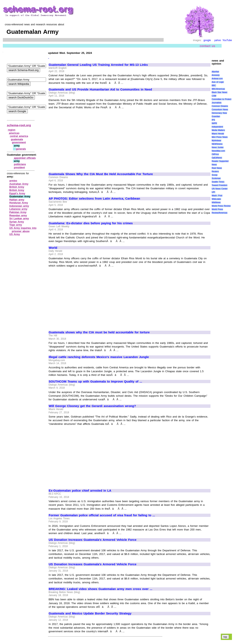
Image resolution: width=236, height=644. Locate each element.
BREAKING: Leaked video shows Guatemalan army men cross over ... (100, 589)
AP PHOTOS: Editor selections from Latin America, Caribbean (94, 199)
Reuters (215, 172)
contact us (208, 46)
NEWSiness (217, 144)
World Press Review (221, 206)
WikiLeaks (216, 199)
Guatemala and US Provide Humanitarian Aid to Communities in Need (100, 89)
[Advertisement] (83, 139)
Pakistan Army (18, 212)
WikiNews (216, 202)
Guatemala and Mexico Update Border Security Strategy (90, 613)
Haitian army (17, 200)
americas (14, 133)
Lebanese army (18, 209)
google (207, 40)
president (19, 168)
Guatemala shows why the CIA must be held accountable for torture (99, 332)
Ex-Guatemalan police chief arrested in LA (80, 491)
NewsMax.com (218, 151)
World (53, 248)
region (12, 130)
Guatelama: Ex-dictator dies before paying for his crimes (91, 223)
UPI (213, 192)
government (19, 142)
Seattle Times (218, 182)
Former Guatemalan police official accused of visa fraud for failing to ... (102, 515)
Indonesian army (19, 206)
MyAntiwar (216, 141)
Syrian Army (17, 222)
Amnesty (216, 75)
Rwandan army (18, 216)
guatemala (17, 139)
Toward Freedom (219, 185)
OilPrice (215, 154)
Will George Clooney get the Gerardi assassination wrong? (92, 406)
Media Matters (218, 130)
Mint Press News (220, 137)
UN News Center (220, 189)
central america (19, 136)
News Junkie (218, 147)
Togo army (16, 225)
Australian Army (19, 184)
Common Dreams (220, 106)
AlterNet (215, 72)
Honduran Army (19, 203)
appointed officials (25, 158)
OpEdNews (217, 158)
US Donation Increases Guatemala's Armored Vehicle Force (93, 540)
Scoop (215, 175)
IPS (213, 120)
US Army (15, 234)
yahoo (218, 40)
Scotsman (216, 178)
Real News (217, 168)
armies (13, 181)
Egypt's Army (17, 193)
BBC (214, 86)
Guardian (216, 116)
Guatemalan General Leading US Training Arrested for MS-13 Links (98, 65)
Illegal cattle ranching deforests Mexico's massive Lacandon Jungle (99, 357)
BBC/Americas (218, 89)
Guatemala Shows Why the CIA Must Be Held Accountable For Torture (101, 174)
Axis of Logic (218, 82)
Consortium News (220, 110)
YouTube (227, 40)
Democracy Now (219, 113)
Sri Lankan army (19, 219)
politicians (20, 164)
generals (21, 149)
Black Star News (219, 92)
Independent (217, 127)
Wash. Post (217, 196)
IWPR (214, 123)
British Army (17, 187)
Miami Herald (218, 134)
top (225, 637)
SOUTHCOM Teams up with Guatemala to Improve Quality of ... (95, 382)
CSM (214, 96)
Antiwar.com (217, 79)
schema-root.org (19, 125)
